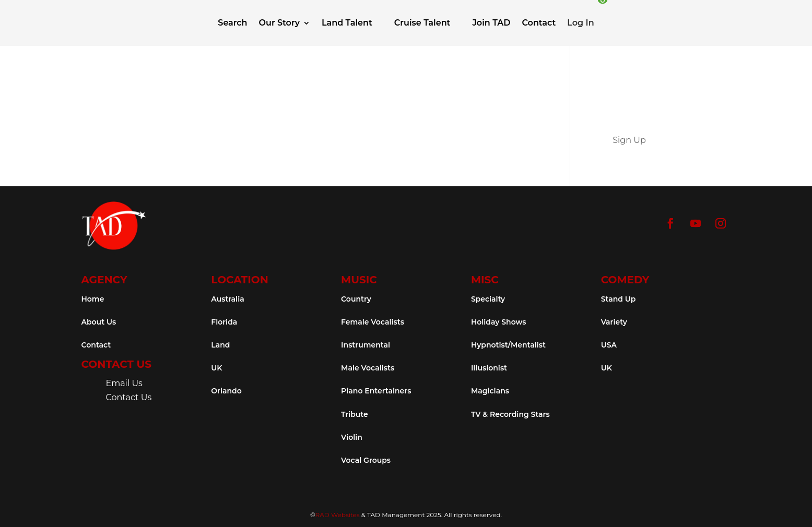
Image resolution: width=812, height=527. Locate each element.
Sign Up (629, 140)
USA (609, 345)
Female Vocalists (373, 322)
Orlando (226, 391)
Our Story (279, 23)
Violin (352, 437)
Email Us (124, 383)
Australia (227, 299)
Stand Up (619, 299)
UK (216, 368)
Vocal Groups (366, 460)
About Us (99, 322)
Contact (539, 23)
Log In (580, 23)
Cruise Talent (422, 23)
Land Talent (347, 23)
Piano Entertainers (376, 391)
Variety (614, 322)
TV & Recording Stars (510, 414)
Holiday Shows (499, 322)
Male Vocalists (368, 368)
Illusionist (489, 368)
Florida (224, 322)
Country (356, 299)
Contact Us (129, 397)
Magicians (490, 391)
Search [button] (232, 23)
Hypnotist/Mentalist (508, 345)
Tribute (355, 414)
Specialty (488, 299)
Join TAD (491, 23)
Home (93, 299)
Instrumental (366, 345)
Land (220, 345)
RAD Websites (338, 515)
